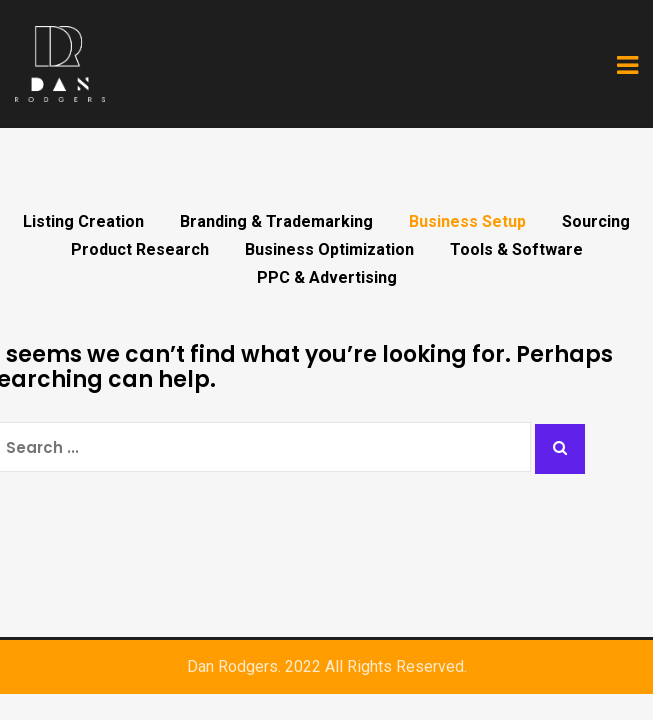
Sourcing (596, 222)
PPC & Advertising (327, 278)
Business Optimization (329, 250)
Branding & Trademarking (276, 222)
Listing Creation (83, 222)
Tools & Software (516, 250)
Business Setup (467, 222)
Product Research (140, 250)
